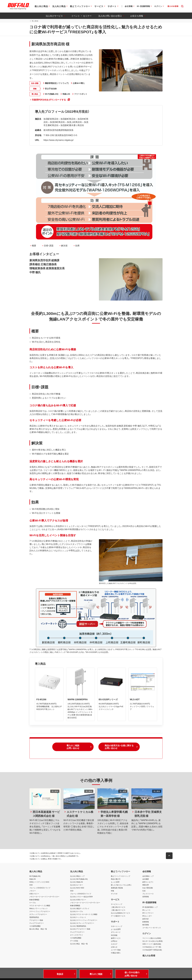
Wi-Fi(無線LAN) (35, 876)
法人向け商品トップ (77, 876)
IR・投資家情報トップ (150, 907)
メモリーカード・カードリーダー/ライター (44, 897)
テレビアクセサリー (37, 923)
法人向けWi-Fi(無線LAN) (79, 879)
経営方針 (146, 919)
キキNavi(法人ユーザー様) (152, 947)
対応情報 (114, 935)
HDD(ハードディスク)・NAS (39, 882)
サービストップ (117, 904)
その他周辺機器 (35, 926)
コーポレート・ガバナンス (152, 928)
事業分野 (146, 885)
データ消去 (74, 941)
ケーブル (33, 903)
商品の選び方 (116, 879)
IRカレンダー (147, 916)
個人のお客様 (149, 956)
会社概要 (146, 879)
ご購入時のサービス (118, 907)
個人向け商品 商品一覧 (38, 929)
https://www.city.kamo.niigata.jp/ (58, 140)
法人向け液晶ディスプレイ (80, 909)
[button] (73, 747)
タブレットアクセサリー (38, 915)
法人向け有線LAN (76, 882)
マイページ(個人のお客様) (152, 938)
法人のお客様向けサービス (121, 913)
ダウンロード (116, 932)
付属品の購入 (116, 953)
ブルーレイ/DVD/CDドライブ (40, 888)
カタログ (114, 944)
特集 (113, 891)
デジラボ (114, 894)
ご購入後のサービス (118, 910)
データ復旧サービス (118, 916)
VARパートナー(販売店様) (152, 944)
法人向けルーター (77, 885)
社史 (144, 891)
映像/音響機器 (34, 900)
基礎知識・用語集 (117, 888)
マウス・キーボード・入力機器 (40, 906)
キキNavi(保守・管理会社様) (152, 950)
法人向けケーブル (77, 912)
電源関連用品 (34, 917)
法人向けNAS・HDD (77, 888)
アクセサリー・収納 (36, 920)
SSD (31, 885)
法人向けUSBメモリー (78, 900)
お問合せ (114, 941)
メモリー (33, 891)
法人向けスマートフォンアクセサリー (84, 920)
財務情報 (146, 922)
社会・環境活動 (148, 888)
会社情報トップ (148, 876)
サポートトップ (117, 926)
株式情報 (146, 925)
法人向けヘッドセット (78, 917)
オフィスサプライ (77, 935)
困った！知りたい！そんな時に (121, 885)
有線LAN (32, 879)
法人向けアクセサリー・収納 (80, 929)
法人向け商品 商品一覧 (79, 944)
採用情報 (146, 897)
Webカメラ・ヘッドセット (39, 909)
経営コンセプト (148, 882)
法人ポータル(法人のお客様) (153, 941)
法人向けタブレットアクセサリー (82, 923)
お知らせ (114, 947)
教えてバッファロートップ (121, 876)
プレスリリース (148, 894)
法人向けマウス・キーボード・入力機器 (84, 915)
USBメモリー (34, 894)
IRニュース (146, 910)
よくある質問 (116, 929)
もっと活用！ (115, 882)
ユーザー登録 (116, 950)
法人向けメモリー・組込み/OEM (81, 897)
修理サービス (116, 938)
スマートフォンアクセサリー (40, 912)
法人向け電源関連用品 (78, 926)
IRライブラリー (148, 913)
